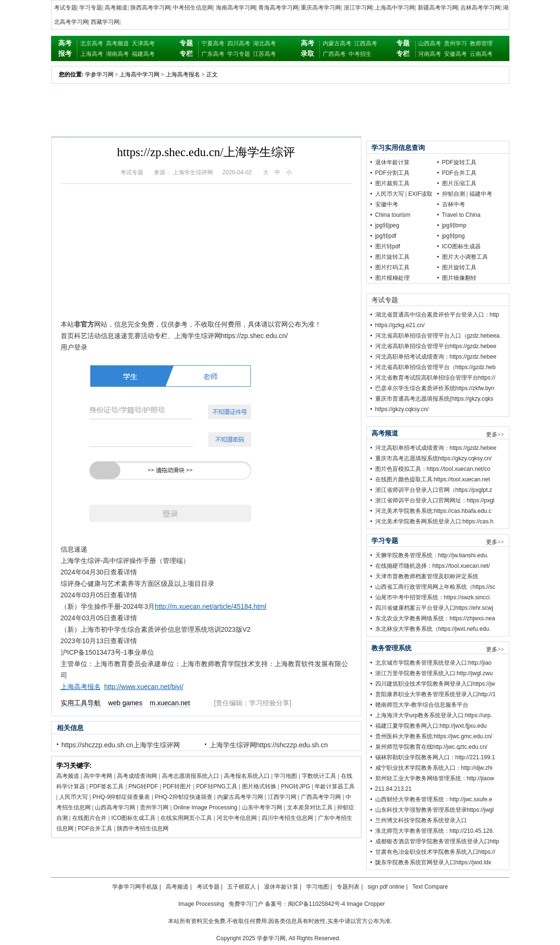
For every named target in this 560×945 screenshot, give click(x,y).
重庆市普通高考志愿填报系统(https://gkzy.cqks (434, 399)
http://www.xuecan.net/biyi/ (144, 687)
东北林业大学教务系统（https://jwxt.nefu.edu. (433, 629)
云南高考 (481, 54)
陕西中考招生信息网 (143, 828)
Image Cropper (366, 904)
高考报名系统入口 (247, 776)
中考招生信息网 (193, 8)
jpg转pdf (386, 236)
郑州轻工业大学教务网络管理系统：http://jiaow (435, 778)
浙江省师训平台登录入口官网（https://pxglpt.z (434, 490)
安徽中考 (387, 204)
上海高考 (92, 54)
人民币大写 (74, 797)
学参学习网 (99, 74)
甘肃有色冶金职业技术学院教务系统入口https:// (435, 852)
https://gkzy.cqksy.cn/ (402, 409)
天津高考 (143, 43)
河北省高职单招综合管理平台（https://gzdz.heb (436, 367)
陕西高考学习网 (150, 8)
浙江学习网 (358, 8)
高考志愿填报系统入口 (190, 776)
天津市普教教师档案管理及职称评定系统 (427, 576)
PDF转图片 (177, 786)
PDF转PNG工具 (217, 786)
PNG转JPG (295, 786)
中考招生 (360, 54)
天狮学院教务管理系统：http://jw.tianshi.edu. (432, 555)
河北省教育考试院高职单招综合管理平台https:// (435, 378)
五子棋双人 (242, 887)
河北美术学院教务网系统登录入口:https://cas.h (434, 521)
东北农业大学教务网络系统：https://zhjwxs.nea (435, 618)
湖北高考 (264, 43)
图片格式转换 (259, 786)
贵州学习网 (154, 807)
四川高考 (239, 43)
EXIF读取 (420, 194)
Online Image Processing (205, 807)
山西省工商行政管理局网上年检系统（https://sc (435, 587)
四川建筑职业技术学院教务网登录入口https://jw (435, 684)
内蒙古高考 (337, 43)
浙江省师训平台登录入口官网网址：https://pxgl (435, 500)
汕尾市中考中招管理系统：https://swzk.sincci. (433, 597)
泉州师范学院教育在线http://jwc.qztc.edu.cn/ (431, 747)
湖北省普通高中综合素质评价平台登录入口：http (437, 315)
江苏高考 (264, 54)
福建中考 (481, 194)
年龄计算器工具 (335, 786)
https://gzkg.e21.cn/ (400, 325)
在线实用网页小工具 (186, 818)
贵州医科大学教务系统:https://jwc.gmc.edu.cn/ (434, 736)
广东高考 (213, 54)
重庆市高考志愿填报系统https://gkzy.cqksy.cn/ (433, 458)
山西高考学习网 (115, 807)
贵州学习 (455, 43)
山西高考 (430, 43)
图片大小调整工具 (465, 257)
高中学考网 (98, 776)
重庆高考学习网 (321, 8)
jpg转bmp (454, 225)
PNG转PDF (143, 786)
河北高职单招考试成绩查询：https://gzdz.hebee (436, 357)
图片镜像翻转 (459, 278)
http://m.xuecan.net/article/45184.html (210, 606)
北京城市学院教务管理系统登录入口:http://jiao (433, 663)
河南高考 (430, 54)
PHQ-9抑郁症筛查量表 (122, 797)
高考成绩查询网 (137, 776)
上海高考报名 (183, 74)
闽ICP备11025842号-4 (317, 904)
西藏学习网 (105, 22)
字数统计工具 (319, 776)
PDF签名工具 (106, 786)
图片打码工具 (392, 267)
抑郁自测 (454, 194)
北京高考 (92, 43)
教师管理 (481, 43)
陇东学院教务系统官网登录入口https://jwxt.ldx (433, 862)
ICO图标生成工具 (133, 818)
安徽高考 (455, 54)
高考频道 (116, 8)
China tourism (393, 215)
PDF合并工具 (95, 828)
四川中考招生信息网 (287, 818)
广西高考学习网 (321, 797)
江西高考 (366, 43)
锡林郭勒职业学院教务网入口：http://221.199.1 (435, 757)
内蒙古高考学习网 (240, 797)
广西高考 (334, 54)
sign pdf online (386, 887)
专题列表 (348, 887)
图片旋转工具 (392, 257)
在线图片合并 (89, 818)
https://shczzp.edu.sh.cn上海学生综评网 (121, 745)
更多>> (495, 435)
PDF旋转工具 (459, 162)
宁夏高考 (213, 43)
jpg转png (454, 236)
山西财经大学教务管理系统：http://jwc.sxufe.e (434, 799)
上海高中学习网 (395, 8)
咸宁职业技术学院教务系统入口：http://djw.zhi (434, 768)
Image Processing (201, 904)
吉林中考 (454, 204)
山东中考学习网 (262, 807)
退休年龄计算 (392, 162)
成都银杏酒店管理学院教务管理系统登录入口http (437, 841)
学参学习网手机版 (135, 887)
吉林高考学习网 (480, 8)
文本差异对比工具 (310, 807)
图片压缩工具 (459, 183)
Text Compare (430, 887)
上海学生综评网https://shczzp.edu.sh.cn (269, 745)
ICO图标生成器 (461, 246)
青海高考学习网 (278, 8)
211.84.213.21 (394, 789)
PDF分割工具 (392, 173)
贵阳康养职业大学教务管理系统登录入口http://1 (436, 694)
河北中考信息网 (237, 818)
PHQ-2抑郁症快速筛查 (184, 797)
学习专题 (91, 8)
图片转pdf (388, 246)
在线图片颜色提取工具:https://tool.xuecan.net (433, 479)
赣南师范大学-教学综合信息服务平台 (422, 705)
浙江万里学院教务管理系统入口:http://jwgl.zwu (434, 673)
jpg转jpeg (387, 225)
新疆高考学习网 (438, 8)
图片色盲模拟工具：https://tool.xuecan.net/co (433, 469)
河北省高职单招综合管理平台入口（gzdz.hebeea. (438, 336)
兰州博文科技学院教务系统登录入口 (421, 820)
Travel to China (461, 215)
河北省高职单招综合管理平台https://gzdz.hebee (436, 346)
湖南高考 (117, 54)
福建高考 (143, 54)
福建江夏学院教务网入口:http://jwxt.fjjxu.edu (431, 726)
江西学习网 (282, 797)
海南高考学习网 (236, 8)
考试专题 (65, 8)
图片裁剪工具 (392, 183)
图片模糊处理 (392, 278)
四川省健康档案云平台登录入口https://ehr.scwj (434, 608)
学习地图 (285, 776)
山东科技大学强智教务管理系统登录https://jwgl (435, 810)
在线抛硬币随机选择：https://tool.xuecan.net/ (433, 566)
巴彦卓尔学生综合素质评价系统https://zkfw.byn (435, 388)
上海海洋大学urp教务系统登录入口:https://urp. (434, 715)
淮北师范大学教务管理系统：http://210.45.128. (435, 831)
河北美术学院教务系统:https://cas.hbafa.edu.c (433, 511)
